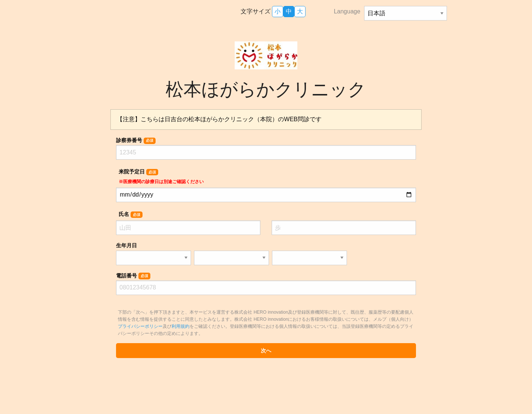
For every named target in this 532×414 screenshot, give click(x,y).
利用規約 (181, 326)
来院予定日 (161, 176)
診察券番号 (136, 141)
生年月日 (126, 245)
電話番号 (133, 276)
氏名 (130, 214)
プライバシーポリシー (140, 326)
